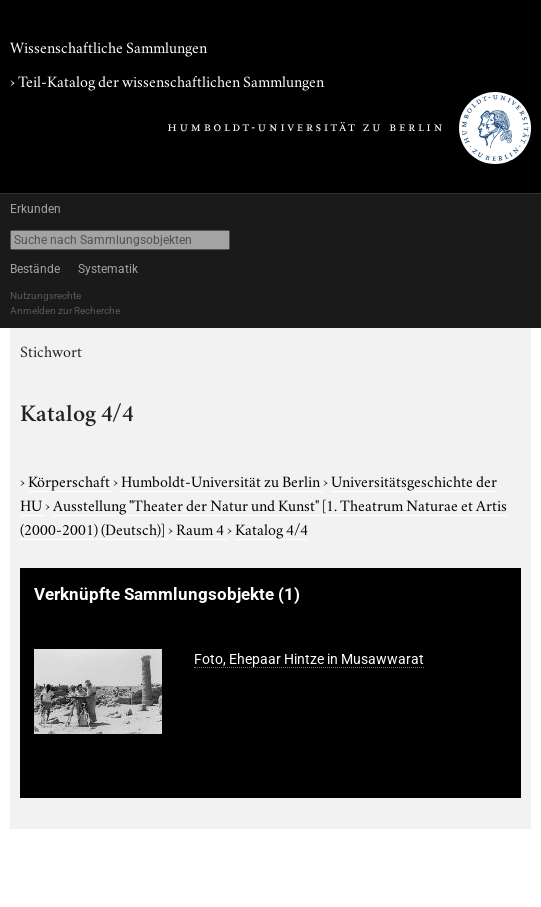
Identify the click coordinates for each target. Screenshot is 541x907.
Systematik (108, 269)
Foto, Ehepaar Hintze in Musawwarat (309, 659)
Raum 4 (201, 528)
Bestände (35, 269)
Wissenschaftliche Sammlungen (108, 46)
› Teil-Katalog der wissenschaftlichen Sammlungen (167, 80)
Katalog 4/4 (271, 528)
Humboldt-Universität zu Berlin (222, 480)
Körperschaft (70, 480)
